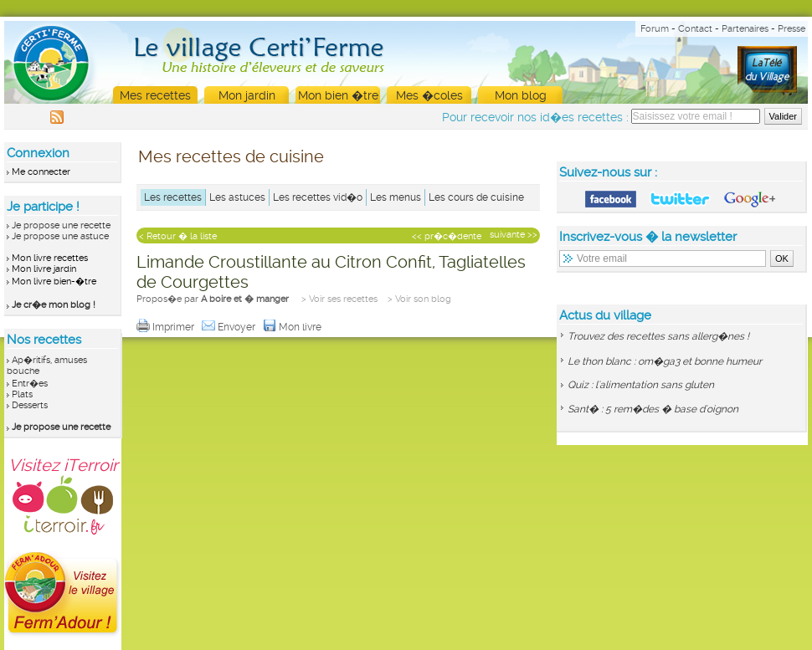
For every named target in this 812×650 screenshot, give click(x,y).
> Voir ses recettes (339, 299)
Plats (22, 394)
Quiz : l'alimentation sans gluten (641, 385)
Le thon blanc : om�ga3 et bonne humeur (665, 361)
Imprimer (167, 327)
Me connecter (41, 172)
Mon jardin (247, 95)
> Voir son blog (419, 299)
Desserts (30, 405)
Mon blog (521, 95)
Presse (791, 29)
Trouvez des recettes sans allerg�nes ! (658, 336)
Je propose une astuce (60, 236)
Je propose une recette (61, 225)
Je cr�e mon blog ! (54, 305)
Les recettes (173, 197)
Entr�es (30, 384)
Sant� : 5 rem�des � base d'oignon (653, 409)
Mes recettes (155, 95)
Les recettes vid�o (318, 197)
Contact (695, 29)
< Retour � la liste (178, 236)
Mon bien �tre (338, 95)
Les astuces (237, 197)
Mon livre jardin (44, 269)
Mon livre (293, 327)
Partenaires (745, 29)
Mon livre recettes (50, 258)
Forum (655, 29)
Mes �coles (429, 95)
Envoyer (230, 327)
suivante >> (514, 235)
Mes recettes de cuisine (231, 156)
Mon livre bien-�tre (54, 281)
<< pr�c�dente (447, 236)
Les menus (396, 197)
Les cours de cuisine (476, 197)
